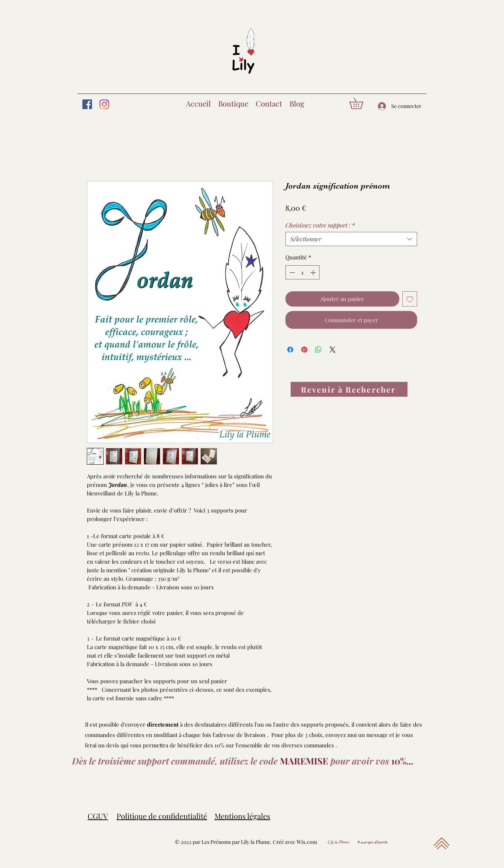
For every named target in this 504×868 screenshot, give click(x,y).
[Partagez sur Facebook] (290, 350)
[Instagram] (104, 104)
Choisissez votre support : (320, 225)
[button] (362, 103)
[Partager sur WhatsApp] (318, 350)
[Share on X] (333, 350)
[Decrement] (292, 273)
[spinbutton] (303, 273)
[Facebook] (87, 104)
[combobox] (351, 239)
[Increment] (314, 273)
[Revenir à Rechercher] (349, 389)
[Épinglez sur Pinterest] (304, 350)
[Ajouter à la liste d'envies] (410, 299)
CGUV (98, 816)
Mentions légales (242, 816)
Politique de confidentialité (162, 816)
